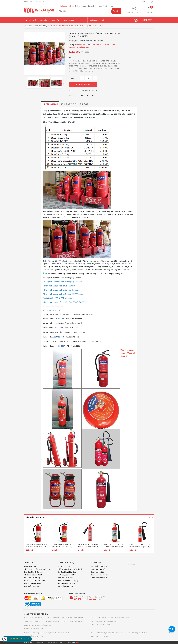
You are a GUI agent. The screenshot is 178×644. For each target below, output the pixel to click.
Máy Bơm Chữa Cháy (32, 578)
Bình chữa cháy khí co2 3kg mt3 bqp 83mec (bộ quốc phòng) (114, 547)
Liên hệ (105, 20)
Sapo (77, 642)
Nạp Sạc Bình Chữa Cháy (34, 572)
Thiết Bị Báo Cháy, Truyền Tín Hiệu (37, 569)
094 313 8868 (95, 600)
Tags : (70, 91)
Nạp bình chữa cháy (95, 6)
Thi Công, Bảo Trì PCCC (33, 575)
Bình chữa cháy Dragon (89, 90)
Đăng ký (139, 13)
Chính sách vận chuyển (99, 575)
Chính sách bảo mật (98, 569)
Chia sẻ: (71, 96)
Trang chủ (31, 20)
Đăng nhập (131, 13)
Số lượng (71, 78)
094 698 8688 (38, 628)
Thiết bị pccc (108, 6)
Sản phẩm (56, 20)
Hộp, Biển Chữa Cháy (32, 586)
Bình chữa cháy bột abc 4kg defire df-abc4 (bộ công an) (37, 547)
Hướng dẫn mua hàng (99, 566)
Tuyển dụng (94, 20)
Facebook (132, 565)
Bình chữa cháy (81, 6)
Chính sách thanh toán (99, 578)
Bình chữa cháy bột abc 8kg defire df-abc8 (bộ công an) (63, 547)
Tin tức (82, 20)
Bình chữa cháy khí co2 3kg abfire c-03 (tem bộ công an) (88, 547)
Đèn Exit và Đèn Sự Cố (33, 583)
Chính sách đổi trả (97, 572)
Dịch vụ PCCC (70, 20)
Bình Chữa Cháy (30, 566)
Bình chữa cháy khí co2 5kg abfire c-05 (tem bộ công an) (140, 547)
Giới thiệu (44, 20)
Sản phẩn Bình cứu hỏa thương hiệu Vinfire (62, 278)
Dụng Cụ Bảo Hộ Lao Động (34, 581)
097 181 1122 (80, 599)
